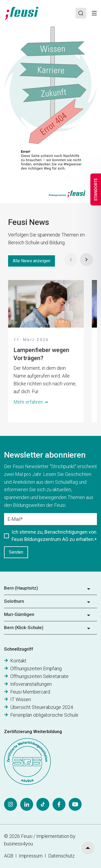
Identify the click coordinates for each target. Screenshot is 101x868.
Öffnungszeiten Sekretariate (39, 676)
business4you (18, 844)
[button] (50, 590)
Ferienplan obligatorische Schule (44, 715)
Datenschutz (61, 856)
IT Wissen (21, 699)
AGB (9, 856)
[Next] (86, 260)
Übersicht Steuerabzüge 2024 (42, 707)
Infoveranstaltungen (31, 684)
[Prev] (71, 260)
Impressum (32, 856)
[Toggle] (94, 13)
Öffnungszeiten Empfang (36, 668)
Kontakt (18, 661)
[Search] (81, 13)
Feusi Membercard (30, 692)
